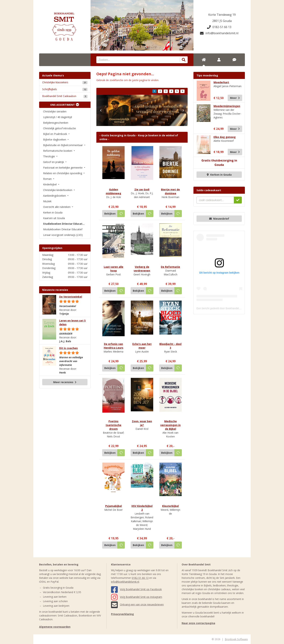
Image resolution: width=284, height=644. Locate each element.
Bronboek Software (236, 639)
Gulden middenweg (113, 191)
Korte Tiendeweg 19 (222, 15)
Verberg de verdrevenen (142, 269)
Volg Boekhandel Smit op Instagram (137, 597)
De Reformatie (170, 267)
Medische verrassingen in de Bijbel (170, 425)
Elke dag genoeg (225, 137)
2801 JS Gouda (222, 21)
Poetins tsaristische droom (113, 425)
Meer (235, 98)
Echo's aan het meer (142, 346)
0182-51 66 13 (219, 27)
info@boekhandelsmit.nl (219, 33)
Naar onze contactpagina (198, 623)
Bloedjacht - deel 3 (170, 346)
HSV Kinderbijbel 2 (142, 508)
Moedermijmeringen (227, 106)
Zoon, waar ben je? (142, 423)
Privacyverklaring (122, 614)
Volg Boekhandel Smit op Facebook (136, 589)
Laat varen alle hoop (114, 269)
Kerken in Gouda (219, 175)
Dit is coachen (68, 348)
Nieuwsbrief (219, 219)
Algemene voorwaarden (55, 627)
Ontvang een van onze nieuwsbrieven (137, 604)
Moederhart (221, 82)
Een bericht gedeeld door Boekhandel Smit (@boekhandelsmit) (232, 308)
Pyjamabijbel (114, 506)
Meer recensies (65, 382)
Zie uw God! (142, 189)
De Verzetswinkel (71, 297)
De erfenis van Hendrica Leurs (114, 346)
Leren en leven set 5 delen (72, 322)
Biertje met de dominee (170, 191)
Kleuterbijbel (170, 506)
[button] (101, 110)
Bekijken (110, 214)
